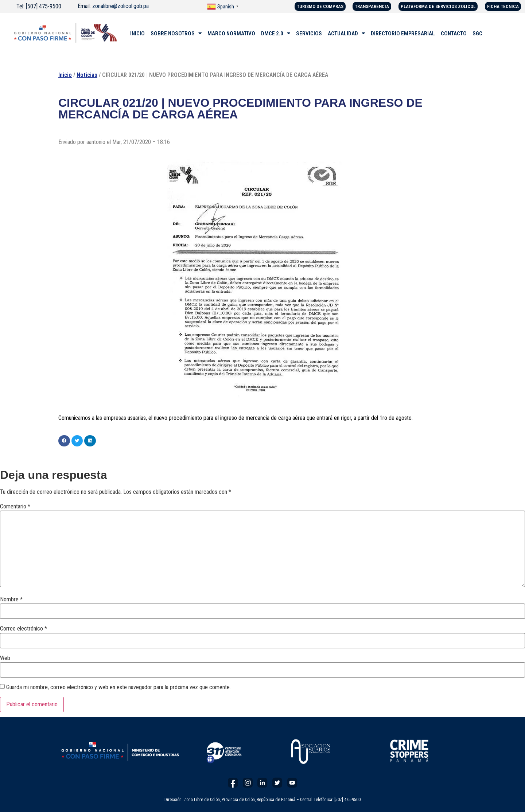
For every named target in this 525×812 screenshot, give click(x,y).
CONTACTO (454, 34)
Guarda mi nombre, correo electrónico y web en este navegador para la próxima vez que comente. (118, 687)
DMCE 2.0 (276, 34)
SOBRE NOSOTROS (176, 34)
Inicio (65, 75)
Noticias (87, 75)
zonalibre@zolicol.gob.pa (120, 6)
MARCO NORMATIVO (231, 34)
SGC (477, 34)
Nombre (11, 600)
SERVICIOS (309, 34)
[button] (64, 441)
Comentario (15, 507)
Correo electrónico (24, 629)
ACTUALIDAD (346, 34)
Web (5, 658)
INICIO (137, 34)
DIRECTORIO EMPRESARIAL (403, 34)
